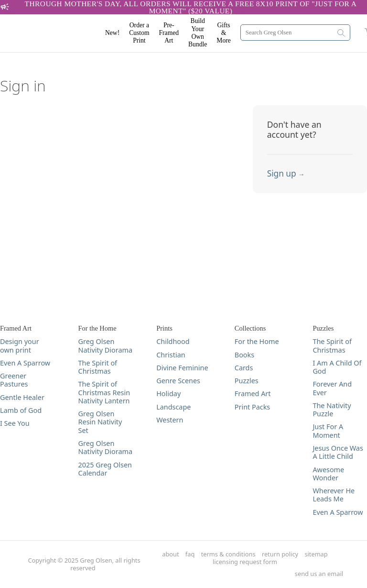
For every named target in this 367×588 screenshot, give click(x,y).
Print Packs (252, 407)
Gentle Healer (22, 397)
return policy (280, 554)
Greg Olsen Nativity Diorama (105, 346)
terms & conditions (228, 554)
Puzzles (247, 381)
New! (112, 33)
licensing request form (245, 562)
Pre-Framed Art (169, 33)
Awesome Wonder (328, 474)
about (170, 554)
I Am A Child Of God (337, 367)
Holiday (168, 394)
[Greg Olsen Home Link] (57, 33)
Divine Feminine (182, 368)
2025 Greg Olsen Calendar (105, 469)
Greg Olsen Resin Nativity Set (100, 422)
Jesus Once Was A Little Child (338, 452)
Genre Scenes (178, 381)
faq (190, 554)
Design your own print (20, 346)
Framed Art (253, 394)
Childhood (173, 341)
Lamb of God (21, 410)
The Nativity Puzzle (332, 410)
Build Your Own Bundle (198, 33)
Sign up (286, 173)
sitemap (316, 554)
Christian (171, 355)
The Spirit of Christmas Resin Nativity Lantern (104, 392)
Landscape (173, 407)
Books (244, 355)
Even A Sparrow (25, 363)
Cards (244, 368)
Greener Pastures (14, 380)
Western (170, 420)
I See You (15, 423)
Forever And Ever (332, 388)
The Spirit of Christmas (98, 367)
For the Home (257, 341)
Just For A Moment (328, 431)
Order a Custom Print (139, 33)
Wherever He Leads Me (334, 495)
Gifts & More (223, 33)
